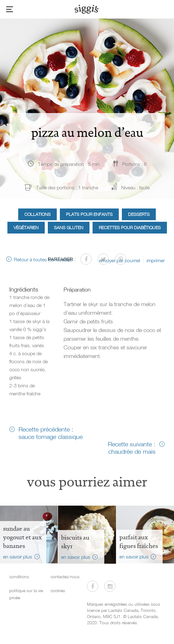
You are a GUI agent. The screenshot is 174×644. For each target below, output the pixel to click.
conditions (19, 577)
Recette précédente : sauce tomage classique (51, 433)
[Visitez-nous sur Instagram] (110, 586)
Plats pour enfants (89, 214)
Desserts (139, 214)
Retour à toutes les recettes (43, 259)
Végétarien (26, 227)
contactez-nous (65, 577)
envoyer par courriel (120, 260)
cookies (58, 590)
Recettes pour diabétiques (130, 227)
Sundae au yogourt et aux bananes (22, 537)
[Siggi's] (87, 9)
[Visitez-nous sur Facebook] (93, 586)
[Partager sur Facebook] (86, 259)
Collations (37, 214)
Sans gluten (69, 227)
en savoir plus (18, 557)
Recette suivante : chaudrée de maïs (132, 448)
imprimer (156, 260)
